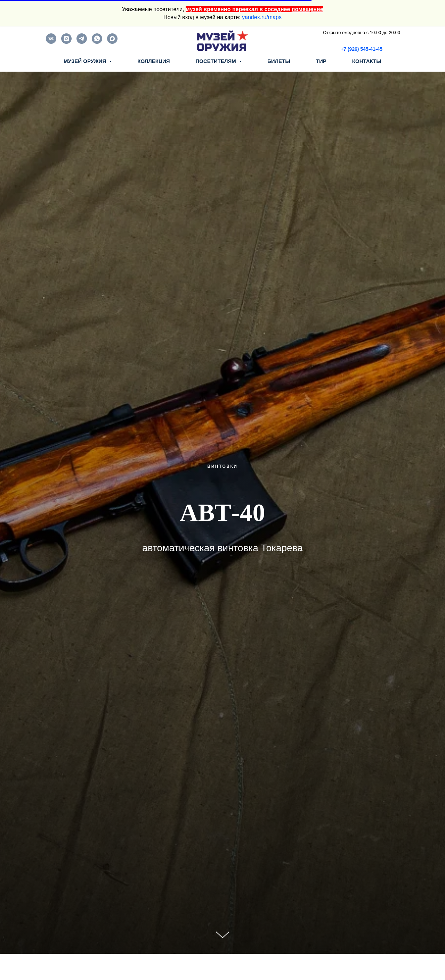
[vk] (51, 42)
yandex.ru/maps (262, 17)
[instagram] (66, 42)
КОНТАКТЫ (367, 61)
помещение (308, 9)
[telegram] (82, 42)
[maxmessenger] (112, 42)
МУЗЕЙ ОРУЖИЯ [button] (86, 61)
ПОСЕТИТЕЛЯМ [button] (217, 61)
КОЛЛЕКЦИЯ (153, 61)
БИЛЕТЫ (279, 61)
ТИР (321, 61)
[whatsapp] (97, 42)
